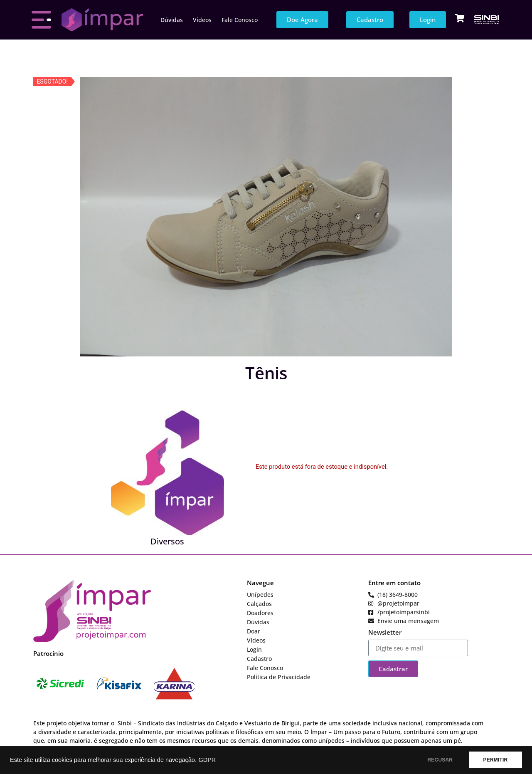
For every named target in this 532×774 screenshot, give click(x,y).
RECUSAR (440, 760)
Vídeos (202, 20)
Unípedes (260, 595)
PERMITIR (495, 760)
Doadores (260, 613)
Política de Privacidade (279, 677)
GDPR (207, 760)
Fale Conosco (240, 20)
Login (254, 649)
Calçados (259, 604)
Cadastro (259, 659)
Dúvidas (172, 20)
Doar (254, 631)
